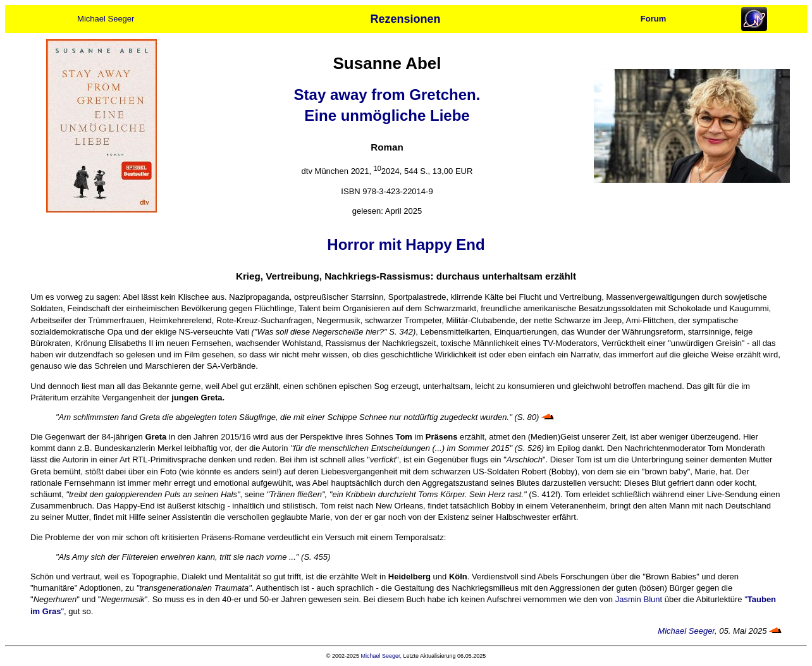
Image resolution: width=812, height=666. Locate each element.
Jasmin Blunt (639, 599)
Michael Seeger (106, 19)
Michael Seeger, (382, 656)
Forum (653, 19)
